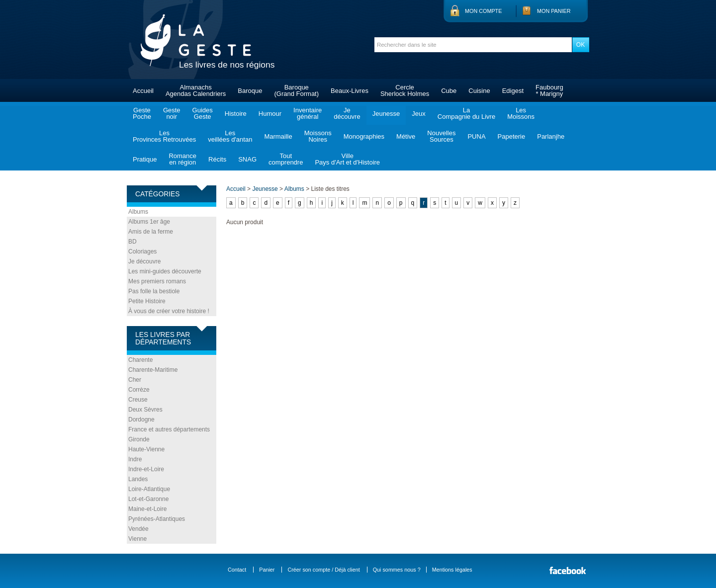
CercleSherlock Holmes (405, 90)
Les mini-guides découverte (165, 271)
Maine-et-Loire (147, 509)
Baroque (250, 91)
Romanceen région (182, 159)
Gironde (139, 439)
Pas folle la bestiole (154, 291)
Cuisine (479, 91)
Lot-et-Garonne (148, 499)
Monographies (364, 136)
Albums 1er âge (149, 222)
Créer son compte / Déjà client (323, 570)
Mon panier (554, 11)
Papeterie (512, 136)
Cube (449, 91)
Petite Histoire (147, 301)
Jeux (418, 114)
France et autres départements (169, 429)
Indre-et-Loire (146, 469)
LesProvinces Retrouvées (164, 136)
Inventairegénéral (308, 113)
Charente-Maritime (153, 370)
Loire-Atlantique (149, 489)
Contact (237, 570)
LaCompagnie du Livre (466, 113)
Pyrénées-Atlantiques (157, 519)
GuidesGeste (203, 113)
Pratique (145, 159)
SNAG (247, 159)
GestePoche (142, 113)
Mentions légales (452, 570)
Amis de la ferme (151, 232)
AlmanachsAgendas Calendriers (196, 90)
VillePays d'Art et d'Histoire (347, 159)
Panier (267, 570)
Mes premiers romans (157, 281)
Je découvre (144, 261)
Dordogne (141, 420)
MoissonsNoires (318, 136)
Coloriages (142, 252)
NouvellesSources (441, 136)
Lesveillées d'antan (230, 136)
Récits (217, 159)
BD (133, 242)
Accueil (143, 91)
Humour (270, 114)
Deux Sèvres (145, 410)
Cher (135, 380)
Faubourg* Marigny (549, 90)
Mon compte (483, 11)
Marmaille (278, 136)
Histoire (236, 114)
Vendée (138, 529)
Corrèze (139, 390)
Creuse (138, 400)
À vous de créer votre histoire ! (169, 311)
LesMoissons (521, 113)
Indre (135, 459)
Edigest (513, 91)
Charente (140, 360)
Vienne (137, 539)
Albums (138, 212)
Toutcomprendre (286, 159)
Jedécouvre (347, 113)
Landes (138, 479)
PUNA (476, 136)
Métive (406, 136)
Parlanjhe (551, 136)
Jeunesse (386, 114)
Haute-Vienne (146, 449)
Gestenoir (172, 113)
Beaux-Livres (350, 91)
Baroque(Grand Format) (296, 90)
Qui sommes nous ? (397, 570)
